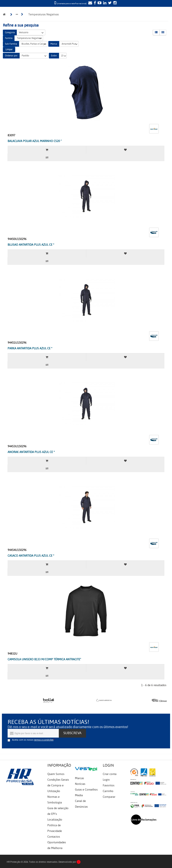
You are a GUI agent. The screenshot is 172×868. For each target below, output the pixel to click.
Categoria (10, 32)
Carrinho (108, 791)
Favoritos (109, 785)
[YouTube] (99, 3)
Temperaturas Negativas (29, 38)
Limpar (9, 49)
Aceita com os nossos (33, 740)
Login (106, 780)
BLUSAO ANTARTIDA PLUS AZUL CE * (31, 245)
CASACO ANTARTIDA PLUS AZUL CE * (31, 556)
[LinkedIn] (104, 3)
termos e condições (44, 740)
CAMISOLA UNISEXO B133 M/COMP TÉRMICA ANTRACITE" (44, 659)
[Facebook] (94, 3)
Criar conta (110, 774)
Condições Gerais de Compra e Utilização (58, 785)
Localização (55, 820)
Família (9, 38)
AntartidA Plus (69, 44)
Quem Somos (56, 774)
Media (79, 795)
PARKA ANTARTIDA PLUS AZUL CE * (30, 348)
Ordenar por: (11, 56)
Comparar (109, 797)
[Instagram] (115, 3)
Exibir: (54, 56)
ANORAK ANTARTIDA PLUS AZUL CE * (31, 452)
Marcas (79, 778)
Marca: (54, 44)
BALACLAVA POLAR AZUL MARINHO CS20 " (35, 141)
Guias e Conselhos (86, 790)
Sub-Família (11, 44)
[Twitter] (109, 3)
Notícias (80, 784)
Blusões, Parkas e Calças (33, 44)
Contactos (54, 837)
